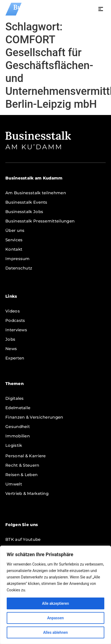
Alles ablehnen (56, 632)
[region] (56, 595)
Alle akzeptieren (56, 603)
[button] (101, 10)
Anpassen (56, 618)
